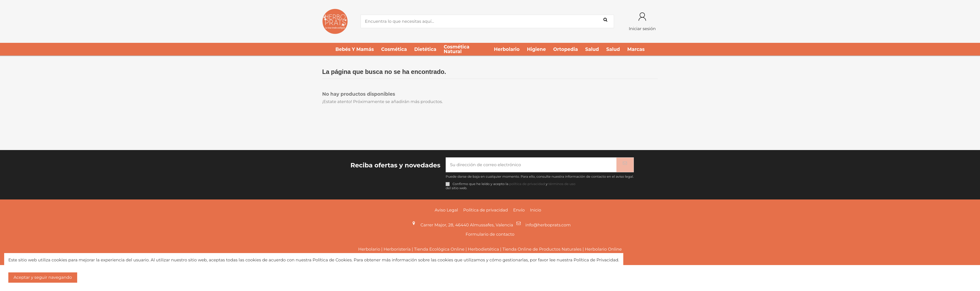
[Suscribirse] (625, 165)
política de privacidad (527, 184)
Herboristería (397, 249)
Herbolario (369, 249)
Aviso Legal (446, 210)
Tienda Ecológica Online (439, 249)
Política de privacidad (486, 210)
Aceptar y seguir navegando (43, 277)
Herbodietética (484, 249)
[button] (355, 49)
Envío (519, 210)
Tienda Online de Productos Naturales (542, 249)
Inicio (536, 210)
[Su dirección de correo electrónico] (531, 165)
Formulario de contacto (490, 234)
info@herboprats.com (548, 225)
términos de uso (562, 184)
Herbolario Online (603, 249)
